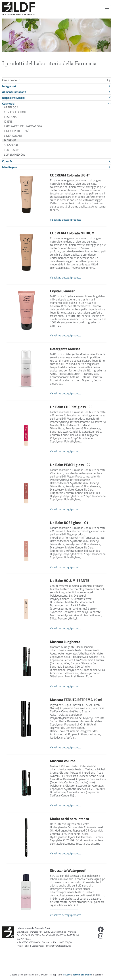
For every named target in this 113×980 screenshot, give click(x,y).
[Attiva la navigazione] (107, 9)
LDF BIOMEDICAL (15, 154)
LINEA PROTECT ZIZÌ (17, 131)
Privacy (67, 975)
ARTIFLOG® (11, 107)
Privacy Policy (23, 946)
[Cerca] (109, 80)
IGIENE (8, 121)
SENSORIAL (11, 145)
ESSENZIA (10, 117)
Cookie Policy (38, 946)
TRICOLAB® (11, 150)
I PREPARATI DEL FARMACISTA (23, 126)
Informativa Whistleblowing (59, 946)
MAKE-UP (10, 140)
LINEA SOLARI (13, 136)
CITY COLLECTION (15, 112)
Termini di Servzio (82, 975)
